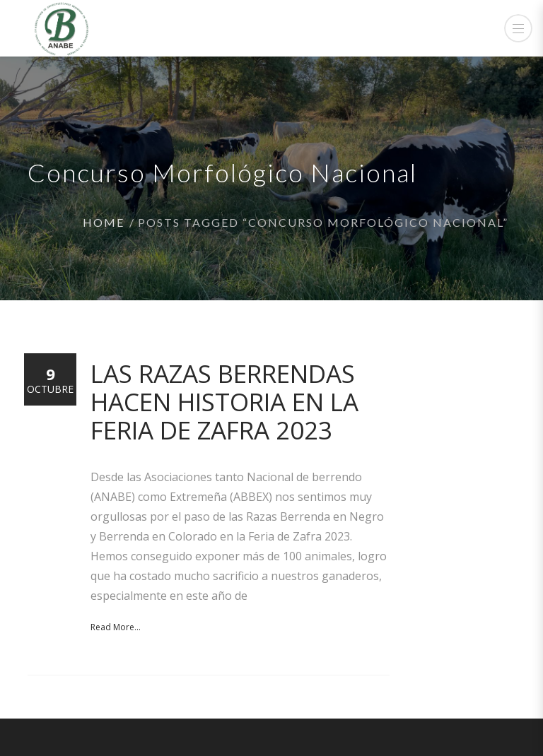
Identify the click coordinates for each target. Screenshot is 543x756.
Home (104, 222)
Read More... (116, 627)
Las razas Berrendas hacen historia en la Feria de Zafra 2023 (224, 402)
